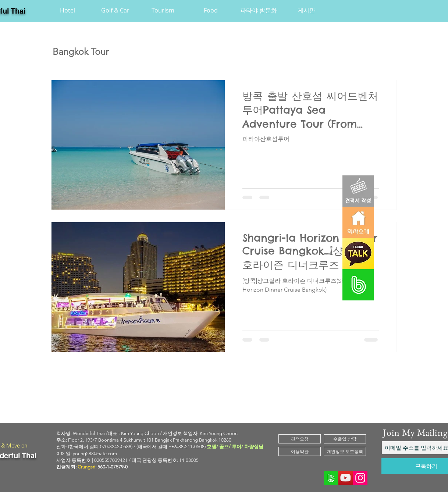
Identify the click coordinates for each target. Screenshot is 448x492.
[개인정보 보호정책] (345, 451)
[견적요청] (300, 439)
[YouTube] (346, 478)
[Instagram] (360, 478)
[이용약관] (300, 451)
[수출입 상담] (345, 439)
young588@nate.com (95, 454)
